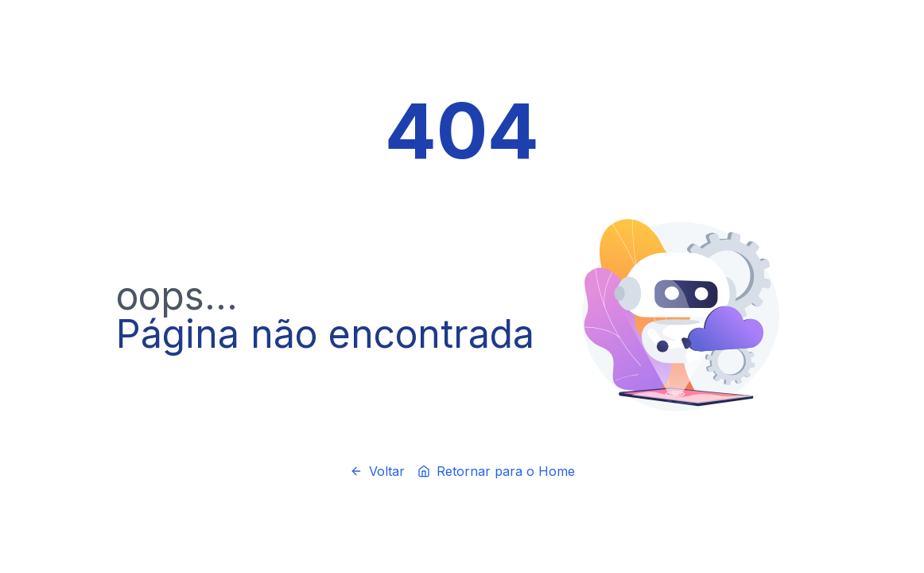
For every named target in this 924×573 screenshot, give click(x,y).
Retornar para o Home (496, 471)
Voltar (377, 471)
